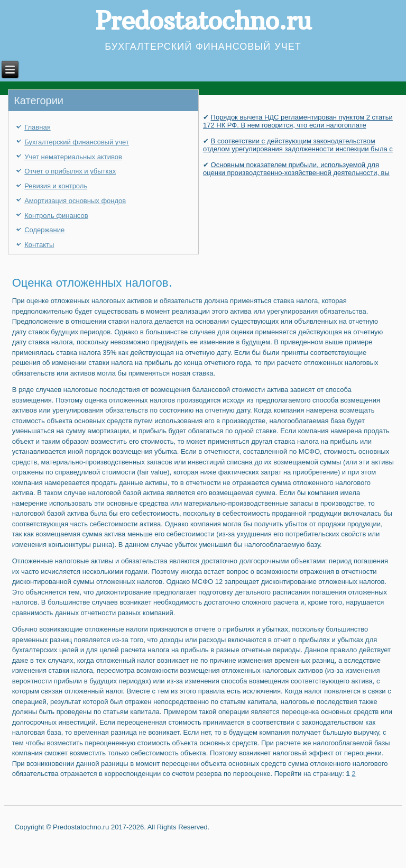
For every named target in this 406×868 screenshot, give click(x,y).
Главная (37, 127)
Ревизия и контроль (56, 186)
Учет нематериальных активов (73, 157)
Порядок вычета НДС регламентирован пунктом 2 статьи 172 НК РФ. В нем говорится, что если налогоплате (298, 121)
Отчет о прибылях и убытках (70, 171)
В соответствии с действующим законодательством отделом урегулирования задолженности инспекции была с (298, 145)
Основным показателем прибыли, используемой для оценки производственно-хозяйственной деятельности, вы (296, 169)
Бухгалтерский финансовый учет (77, 142)
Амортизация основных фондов (75, 201)
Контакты (39, 245)
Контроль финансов (56, 216)
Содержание (44, 230)
